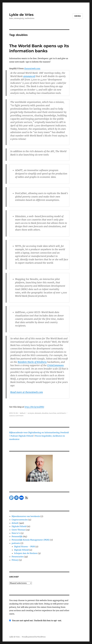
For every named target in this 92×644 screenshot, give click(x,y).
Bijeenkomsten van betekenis (26, 516)
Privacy (15, 560)
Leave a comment (16, 416)
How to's (16, 533)
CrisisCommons (55, 365)
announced (29, 76)
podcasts (16, 543)
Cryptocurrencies (20, 520)
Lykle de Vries (21, 15)
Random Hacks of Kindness (32, 362)
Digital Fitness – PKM (24, 547)
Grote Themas (18, 530)
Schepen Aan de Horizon (26, 553)
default (23, 413)
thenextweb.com (32, 68)
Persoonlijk (17, 536)
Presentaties (18, 557)
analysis (31, 413)
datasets (38, 413)
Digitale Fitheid (19, 526)
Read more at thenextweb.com (27, 392)
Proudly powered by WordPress (34, 637)
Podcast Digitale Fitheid (22, 436)
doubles (45, 413)
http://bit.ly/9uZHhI (34, 407)
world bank (61, 413)
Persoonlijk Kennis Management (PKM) (31, 540)
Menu (78, 16)
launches (53, 413)
